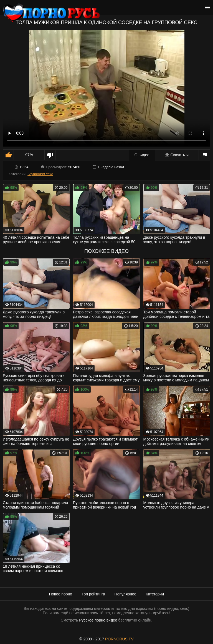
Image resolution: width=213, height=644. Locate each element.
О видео (142, 155)
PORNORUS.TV (119, 639)
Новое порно (61, 594)
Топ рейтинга (93, 594)
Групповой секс (40, 174)
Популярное (125, 594)
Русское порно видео (98, 620)
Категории (155, 594)
